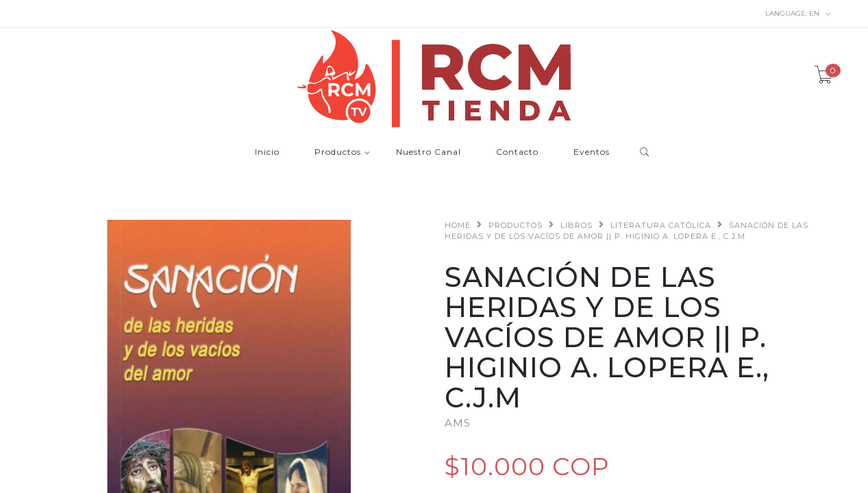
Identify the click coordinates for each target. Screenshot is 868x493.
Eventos (592, 152)
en (798, 14)
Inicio (267, 152)
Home (458, 225)
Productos (338, 152)
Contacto (517, 152)
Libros (576, 225)
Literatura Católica (661, 225)
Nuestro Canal (429, 152)
